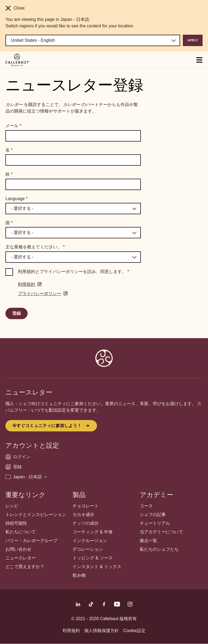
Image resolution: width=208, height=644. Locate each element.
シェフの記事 (153, 515)
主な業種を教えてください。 (35, 247)
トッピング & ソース (93, 558)
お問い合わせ (18, 549)
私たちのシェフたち (159, 549)
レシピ (12, 506)
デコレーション (88, 549)
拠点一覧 (148, 541)
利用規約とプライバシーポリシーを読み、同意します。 (74, 272)
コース (146, 506)
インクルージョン (90, 541)
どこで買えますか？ (25, 567)
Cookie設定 (134, 631)
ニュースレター (21, 558)
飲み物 (79, 575)
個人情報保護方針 (102, 631)
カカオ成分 (83, 515)
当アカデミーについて (161, 532)
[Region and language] (93, 40)
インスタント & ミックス (97, 567)
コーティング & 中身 (93, 532)
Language (17, 199)
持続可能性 (16, 523)
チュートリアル (155, 523)
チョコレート (86, 506)
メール (13, 126)
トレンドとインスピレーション (36, 515)
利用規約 (71, 631)
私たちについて (21, 532)
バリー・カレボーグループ (31, 541)
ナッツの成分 (86, 523)
